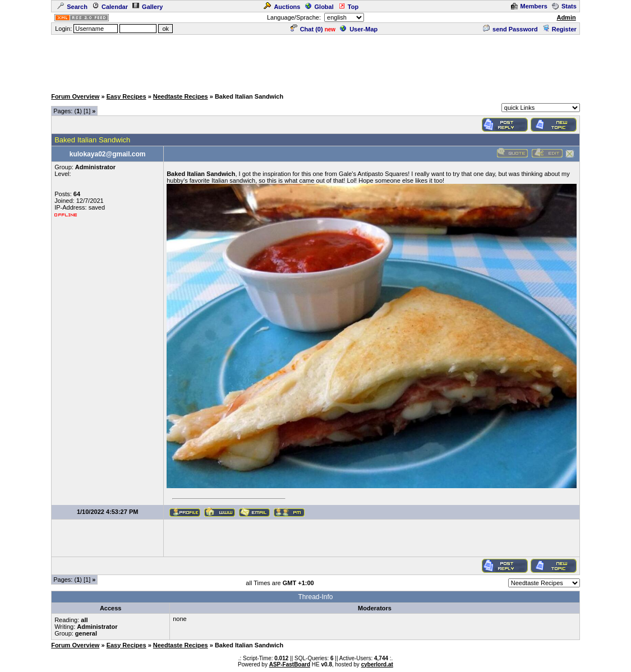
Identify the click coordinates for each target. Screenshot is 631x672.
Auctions (282, 7)
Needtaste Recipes (181, 96)
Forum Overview (75, 96)
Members (529, 6)
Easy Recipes (126, 96)
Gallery (148, 7)
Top (348, 7)
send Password (510, 29)
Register (559, 29)
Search (72, 7)
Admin (566, 17)
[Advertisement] (316, 61)
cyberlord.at (377, 664)
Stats (564, 6)
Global (319, 7)
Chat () (307, 29)
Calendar (110, 7)
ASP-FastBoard (290, 664)
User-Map (359, 29)
